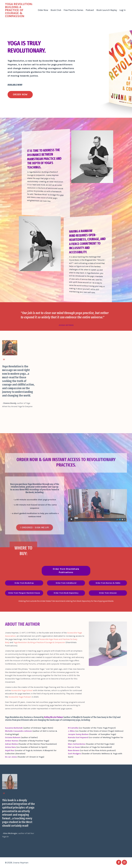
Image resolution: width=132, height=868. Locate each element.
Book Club (56, 10)
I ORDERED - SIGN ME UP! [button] (35, 537)
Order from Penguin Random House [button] (24, 593)
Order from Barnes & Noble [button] (108, 583)
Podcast (90, 10)
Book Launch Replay (107, 10)
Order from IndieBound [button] (66, 583)
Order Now (43, 10)
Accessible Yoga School (22, 700)
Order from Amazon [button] (108, 593)
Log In (123, 10)
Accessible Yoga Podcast (20, 706)
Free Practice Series (73, 10)
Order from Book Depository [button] (66, 593)
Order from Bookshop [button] (24, 583)
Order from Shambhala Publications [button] (66, 571)
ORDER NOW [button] (20, 94)
